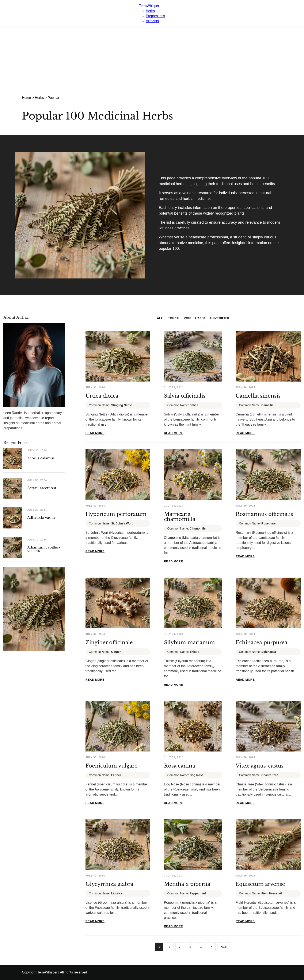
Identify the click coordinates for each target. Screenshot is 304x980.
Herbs (150, 11)
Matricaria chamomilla (180, 517)
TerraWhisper (149, 6)
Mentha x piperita (187, 884)
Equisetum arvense (260, 884)
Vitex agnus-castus (260, 766)
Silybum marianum (189, 642)
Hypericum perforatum (116, 514)
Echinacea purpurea (261, 642)
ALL (160, 318)
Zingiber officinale (109, 642)
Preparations (155, 16)
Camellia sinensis (258, 396)
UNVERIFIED (220, 318)
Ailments (152, 21)
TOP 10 (173, 318)
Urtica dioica (102, 396)
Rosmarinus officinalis (264, 514)
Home (26, 98)
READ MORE (95, 433)
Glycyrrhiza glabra (109, 884)
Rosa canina (180, 766)
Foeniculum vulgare (111, 766)
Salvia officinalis (185, 396)
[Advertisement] (152, 59)
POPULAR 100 (195, 318)
